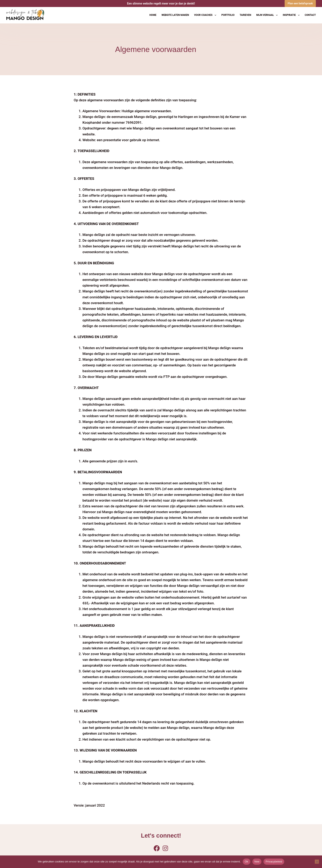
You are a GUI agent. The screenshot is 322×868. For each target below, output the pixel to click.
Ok (247, 862)
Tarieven (245, 15)
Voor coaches (206, 15)
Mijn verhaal (268, 15)
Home (153, 15)
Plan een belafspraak (300, 3)
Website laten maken (175, 15)
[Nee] (317, 862)
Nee (257, 862)
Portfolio (228, 15)
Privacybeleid (274, 862)
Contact (310, 15)
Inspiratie (292, 15)
